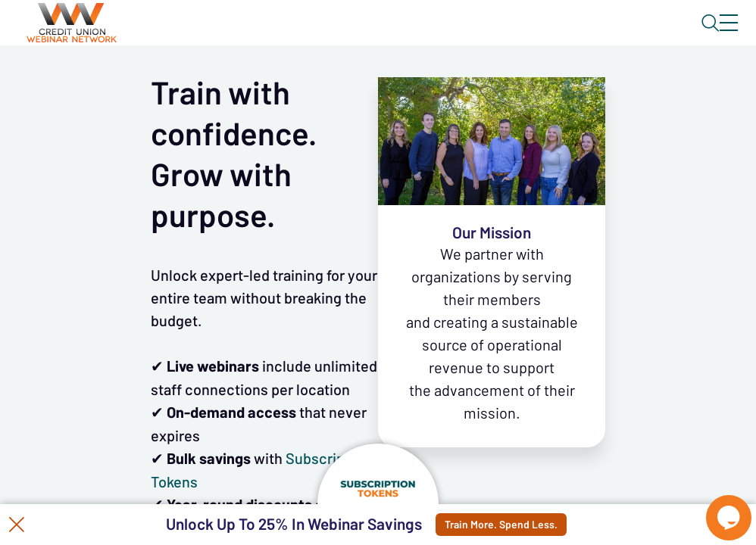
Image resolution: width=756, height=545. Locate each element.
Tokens (429, 79)
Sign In (711, 36)
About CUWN (607, 36)
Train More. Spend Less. (512, 525)
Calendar (353, 79)
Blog (513, 36)
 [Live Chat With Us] (715, 507)
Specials (532, 79)
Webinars (269, 79)
